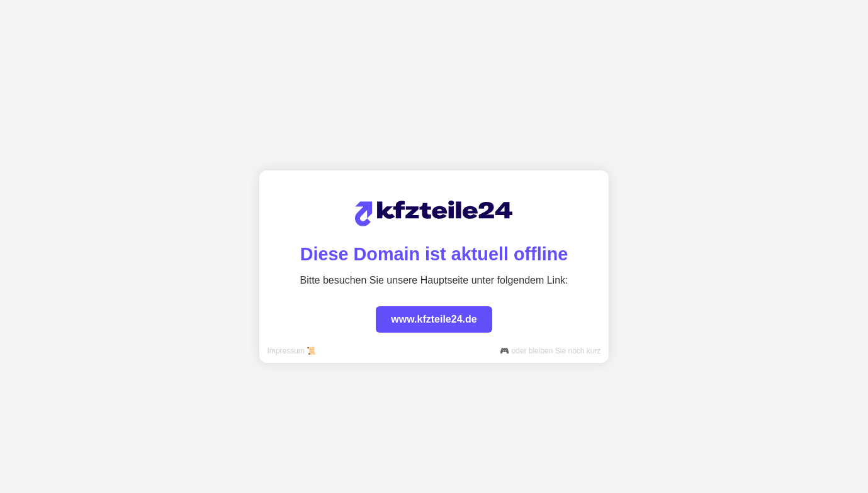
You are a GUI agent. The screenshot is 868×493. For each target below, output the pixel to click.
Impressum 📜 (291, 351)
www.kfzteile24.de (434, 319)
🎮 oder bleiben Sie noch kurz (550, 351)
